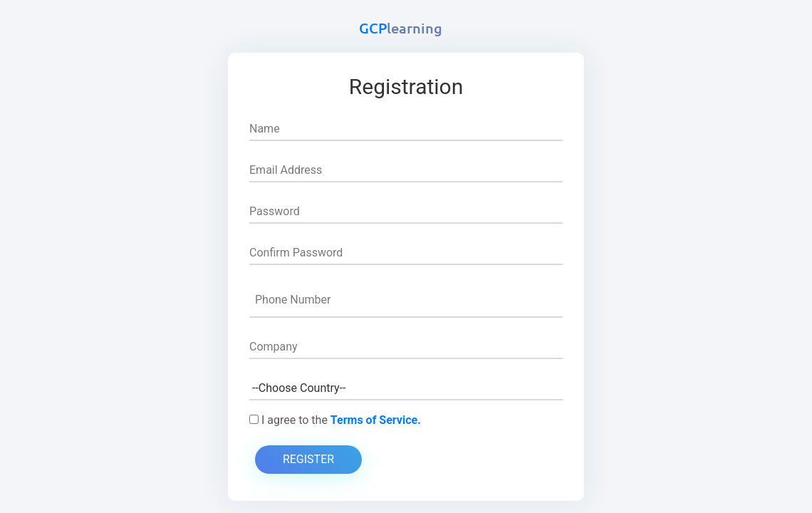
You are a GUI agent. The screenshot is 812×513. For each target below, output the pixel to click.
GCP (401, 28)
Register (308, 459)
